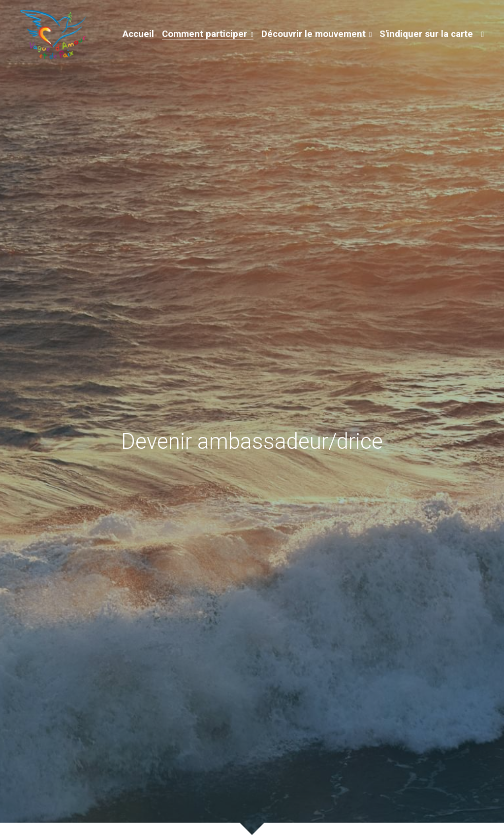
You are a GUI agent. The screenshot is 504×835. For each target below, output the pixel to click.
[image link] (53, 34)
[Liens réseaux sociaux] (482, 34)
